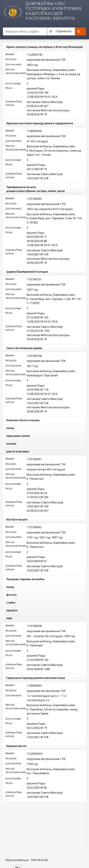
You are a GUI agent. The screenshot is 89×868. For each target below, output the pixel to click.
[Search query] (25, 31)
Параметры (61, 31)
